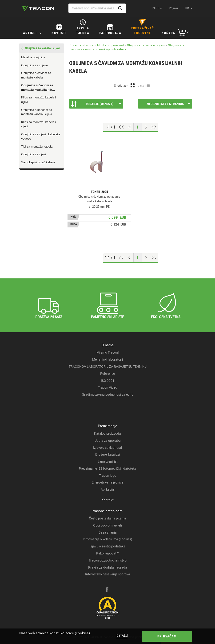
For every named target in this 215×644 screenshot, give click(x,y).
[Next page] (146, 127)
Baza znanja (108, 532)
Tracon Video (108, 387)
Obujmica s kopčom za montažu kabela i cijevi (37, 112)
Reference (107, 374)
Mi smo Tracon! (108, 352)
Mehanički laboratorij (107, 359)
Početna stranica (82, 45)
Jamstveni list (107, 461)
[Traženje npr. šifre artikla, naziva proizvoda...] (97, 8)
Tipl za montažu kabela (37, 146)
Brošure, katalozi (107, 454)
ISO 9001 (108, 381)
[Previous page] (129, 127)
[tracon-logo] (38, 8)
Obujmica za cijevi (34, 154)
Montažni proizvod (110, 45)
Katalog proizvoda (107, 433)
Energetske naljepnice (107, 482)
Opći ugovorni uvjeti (107, 525)
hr (187, 8)
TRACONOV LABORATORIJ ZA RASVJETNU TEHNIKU (108, 367)
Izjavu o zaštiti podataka (107, 546)
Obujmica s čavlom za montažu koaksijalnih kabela (37, 88)
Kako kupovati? (107, 553)
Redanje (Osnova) (96, 104)
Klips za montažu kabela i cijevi (38, 100)
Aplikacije (107, 489)
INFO (155, 8)
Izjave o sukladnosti (107, 448)
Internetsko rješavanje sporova (108, 574)
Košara (168, 33)
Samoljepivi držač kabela (38, 162)
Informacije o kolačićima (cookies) (107, 539)
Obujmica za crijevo (34, 65)
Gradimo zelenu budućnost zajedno (108, 394)
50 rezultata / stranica (168, 104)
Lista (141, 86)
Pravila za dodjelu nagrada (108, 567)
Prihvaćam (167, 636)
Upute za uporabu (108, 441)
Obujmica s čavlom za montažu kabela (36, 75)
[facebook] (107, 590)
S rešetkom (122, 86)
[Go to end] (154, 127)
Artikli (30, 33)
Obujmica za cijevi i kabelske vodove (41, 137)
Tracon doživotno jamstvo (108, 560)
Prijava (173, 8)
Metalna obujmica (33, 57)
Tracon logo (108, 476)
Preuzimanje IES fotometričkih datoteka (108, 468)
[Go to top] (121, 127)
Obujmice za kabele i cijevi (146, 45)
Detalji (122, 636)
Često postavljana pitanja (107, 518)
